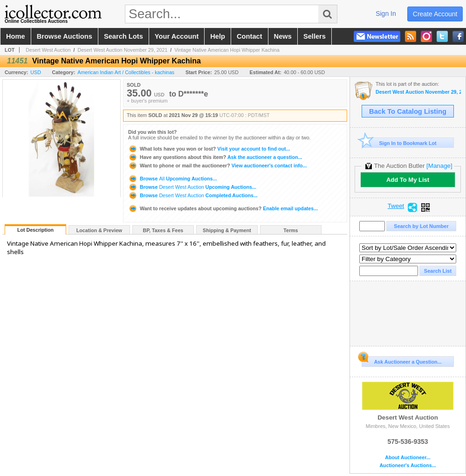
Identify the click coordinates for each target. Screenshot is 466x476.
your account (177, 36)
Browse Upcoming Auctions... (172, 179)
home (16, 36)
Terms (291, 230)
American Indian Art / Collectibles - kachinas (126, 72)
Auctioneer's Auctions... (408, 466)
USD (36, 72)
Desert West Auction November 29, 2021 (122, 50)
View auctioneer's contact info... (217, 166)
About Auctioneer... (408, 458)
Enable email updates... (223, 208)
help (218, 36)
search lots (123, 36)
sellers (315, 36)
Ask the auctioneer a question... (215, 157)
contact (250, 36)
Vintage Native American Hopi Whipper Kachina (227, 50)
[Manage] (439, 166)
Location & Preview (99, 230)
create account (435, 14)
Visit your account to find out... (209, 149)
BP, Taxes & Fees (163, 230)
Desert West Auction (48, 50)
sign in (386, 14)
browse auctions (65, 36)
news (283, 36)
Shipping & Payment (227, 230)
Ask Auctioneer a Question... (401, 360)
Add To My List (408, 180)
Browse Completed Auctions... (193, 195)
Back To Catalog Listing (408, 111)
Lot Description (35, 230)
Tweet (396, 206)
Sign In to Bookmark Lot (399, 143)
